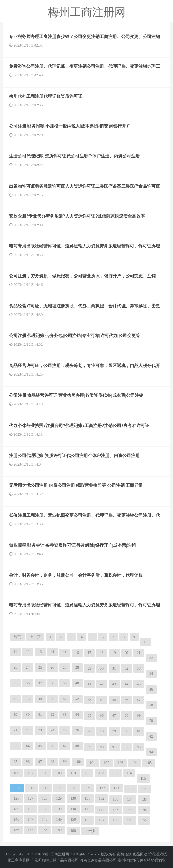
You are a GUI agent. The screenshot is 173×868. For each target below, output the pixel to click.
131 (87, 798)
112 (101, 773)
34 (151, 674)
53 (89, 700)
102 (106, 763)
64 (77, 715)
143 (116, 810)
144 (130, 810)
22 (151, 658)
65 (89, 715)
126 (16, 798)
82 (151, 736)
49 (40, 699)
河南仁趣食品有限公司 (98, 860)
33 (139, 668)
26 (52, 667)
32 (126, 668)
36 (28, 683)
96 (28, 762)
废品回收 (140, 854)
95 (15, 762)
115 (143, 778)
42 (102, 684)
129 (59, 798)
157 (31, 830)
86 (52, 746)
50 (52, 699)
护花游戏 (156, 854)
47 (15, 699)
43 (114, 684)
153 (116, 820)
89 (89, 747)
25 (40, 667)
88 (77, 746)
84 (28, 746)
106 (16, 773)
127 (31, 798)
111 (87, 773)
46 (151, 689)
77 (89, 731)
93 (139, 747)
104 (135, 763)
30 (102, 668)
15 (65, 653)
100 (78, 762)
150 (73, 819)
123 (116, 788)
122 (102, 788)
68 (126, 715)
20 (126, 653)
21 (139, 653)
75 (65, 730)
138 (45, 809)
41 (89, 684)
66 (102, 715)
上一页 (35, 637)
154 (130, 820)
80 (126, 731)
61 (40, 715)
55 (114, 700)
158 (45, 830)
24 (28, 667)
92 (126, 747)
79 (114, 731)
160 (73, 831)
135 (144, 799)
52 (77, 699)
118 (46, 788)
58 (151, 705)
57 (139, 700)
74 (52, 730)
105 (149, 763)
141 (87, 809)
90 (102, 747)
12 (28, 652)
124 (130, 789)
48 (28, 699)
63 (65, 715)
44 (126, 684)
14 (52, 652)
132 (101, 798)
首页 (17, 637)
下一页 (90, 831)
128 (45, 798)
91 (114, 747)
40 (77, 683)
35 (15, 683)
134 (130, 799)
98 (52, 762)
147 (31, 819)
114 (129, 773)
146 (16, 819)
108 (45, 773)
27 (65, 667)
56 (126, 700)
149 (59, 819)
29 (89, 668)
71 (15, 730)
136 (16, 809)
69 (139, 715)
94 (151, 752)
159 (59, 830)
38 (52, 683)
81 (139, 731)
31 (114, 668)
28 (77, 667)
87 (65, 746)
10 (146, 642)
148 (45, 819)
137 (31, 809)
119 (60, 788)
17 (89, 653)
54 (102, 700)
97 (40, 762)
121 (88, 788)
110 (73, 773)
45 (139, 684)
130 (73, 798)
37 (40, 683)
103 (121, 763)
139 (59, 809)
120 (74, 788)
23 (15, 667)
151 (87, 820)
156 (16, 830)
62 (52, 715)
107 (31, 773)
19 (114, 653)
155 (144, 820)
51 (65, 699)
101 (92, 763)
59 (15, 715)
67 (114, 715)
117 (32, 788)
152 (101, 820)
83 (15, 746)
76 (77, 730)
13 (40, 652)
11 (15, 652)
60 (28, 715)
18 (102, 653)
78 (102, 731)
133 (116, 799)
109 (59, 773)
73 (40, 730)
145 (144, 810)
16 (77, 653)
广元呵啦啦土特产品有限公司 (55, 860)
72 (28, 730)
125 (145, 789)
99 (65, 762)
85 (40, 746)
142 (101, 810)
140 (73, 809)
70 (151, 721)
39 (65, 683)
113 (115, 773)
